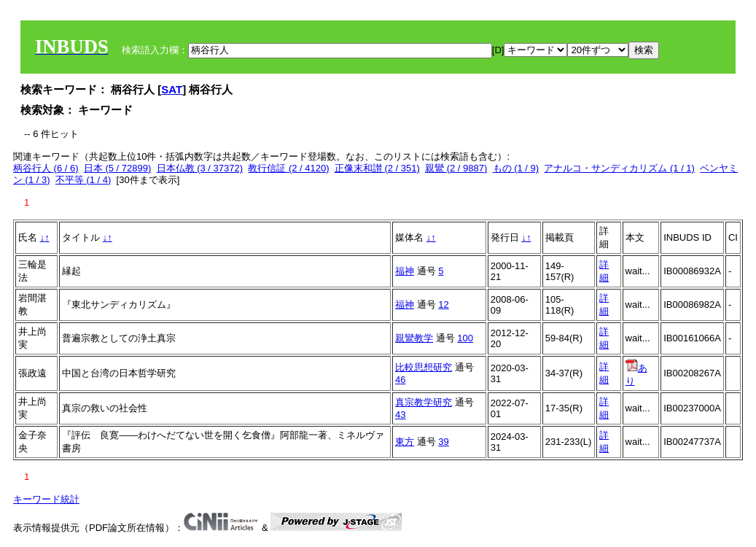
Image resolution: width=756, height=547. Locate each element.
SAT (172, 89)
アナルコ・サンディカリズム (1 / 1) (619, 168)
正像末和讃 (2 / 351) (377, 168)
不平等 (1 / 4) (83, 180)
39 (443, 442)
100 (465, 338)
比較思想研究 (424, 367)
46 (400, 380)
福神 (405, 271)
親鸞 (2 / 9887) (456, 168)
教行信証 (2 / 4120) (288, 168)
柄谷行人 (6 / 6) (46, 168)
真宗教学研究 (424, 402)
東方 (405, 442)
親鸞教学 (414, 338)
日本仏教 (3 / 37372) (200, 168)
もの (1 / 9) (516, 168)
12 (443, 304)
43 (400, 415)
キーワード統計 (46, 499)
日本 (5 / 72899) (118, 168)
